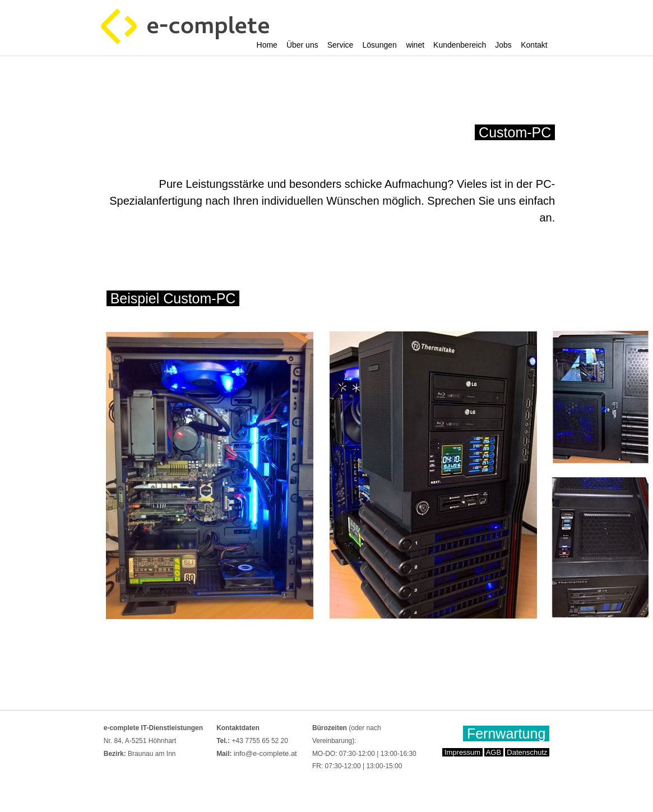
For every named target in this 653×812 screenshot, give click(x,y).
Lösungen (379, 45)
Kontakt (534, 45)
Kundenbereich (460, 45)
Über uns (302, 45)
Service (341, 45)
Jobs (503, 45)
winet (415, 45)
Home (267, 45)
